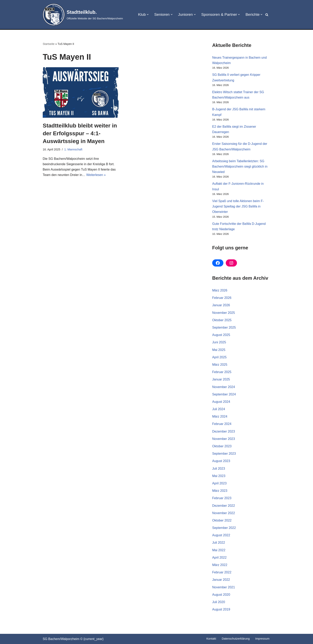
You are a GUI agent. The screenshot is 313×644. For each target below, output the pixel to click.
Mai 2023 (219, 476)
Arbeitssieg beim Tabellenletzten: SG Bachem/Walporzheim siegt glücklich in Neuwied (240, 166)
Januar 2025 (221, 379)
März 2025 (220, 365)
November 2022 (224, 513)
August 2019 (221, 609)
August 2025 (221, 335)
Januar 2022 (221, 580)
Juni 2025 (219, 342)
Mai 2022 (219, 550)
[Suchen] (267, 15)
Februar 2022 (222, 572)
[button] (148, 15)
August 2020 (221, 595)
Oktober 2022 (222, 520)
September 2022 (224, 528)
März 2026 (220, 290)
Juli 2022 (219, 543)
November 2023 (224, 439)
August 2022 (221, 535)
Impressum (262, 639)
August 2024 (221, 402)
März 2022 (220, 565)
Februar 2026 (222, 298)
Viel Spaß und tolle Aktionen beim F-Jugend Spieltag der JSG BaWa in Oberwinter (238, 206)
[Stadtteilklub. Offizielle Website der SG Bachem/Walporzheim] (83, 15)
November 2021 (224, 587)
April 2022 (219, 558)
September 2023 (224, 454)
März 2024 (220, 416)
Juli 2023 (219, 469)
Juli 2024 (219, 409)
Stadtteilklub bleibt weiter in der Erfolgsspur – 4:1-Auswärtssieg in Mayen (80, 133)
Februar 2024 (222, 424)
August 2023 (221, 461)
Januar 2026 (221, 305)
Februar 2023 (222, 498)
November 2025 (224, 313)
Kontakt (211, 639)
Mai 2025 (219, 350)
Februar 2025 (222, 372)
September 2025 (224, 327)
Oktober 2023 (222, 446)
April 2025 (219, 357)
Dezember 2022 (224, 506)
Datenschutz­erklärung (236, 639)
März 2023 (220, 491)
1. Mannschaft (73, 149)
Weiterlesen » (96, 175)
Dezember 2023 (224, 431)
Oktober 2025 (222, 320)
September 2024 (224, 394)
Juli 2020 (219, 602)
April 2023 (219, 483)
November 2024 (224, 387)
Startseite (49, 44)
